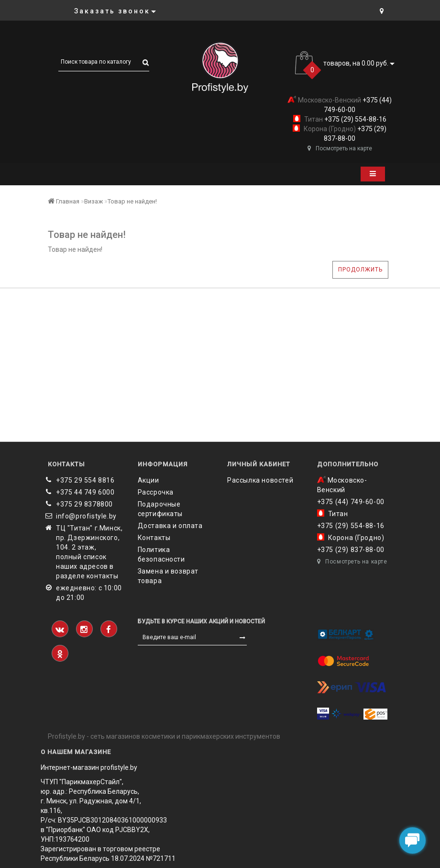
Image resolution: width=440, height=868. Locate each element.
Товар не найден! (132, 201)
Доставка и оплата (170, 526)
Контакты (154, 538)
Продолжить (360, 270)
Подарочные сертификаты (160, 509)
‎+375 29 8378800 (84, 504)
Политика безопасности (161, 554)
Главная (64, 201)
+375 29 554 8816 (85, 480)
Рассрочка (156, 492)
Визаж (93, 201)
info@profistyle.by (86, 516)
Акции (148, 480)
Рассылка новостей (260, 480)
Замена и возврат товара (168, 576)
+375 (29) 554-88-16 (355, 119)
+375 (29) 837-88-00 (351, 550)
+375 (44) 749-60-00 (351, 502)
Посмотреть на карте (340, 148)
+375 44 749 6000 (85, 492)
